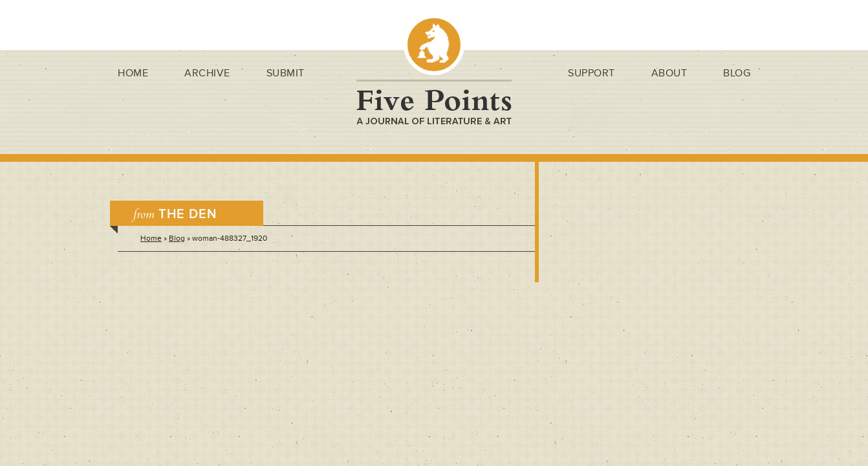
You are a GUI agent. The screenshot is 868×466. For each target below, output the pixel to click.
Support (591, 73)
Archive (207, 73)
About (669, 73)
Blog (737, 73)
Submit (286, 73)
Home (133, 73)
